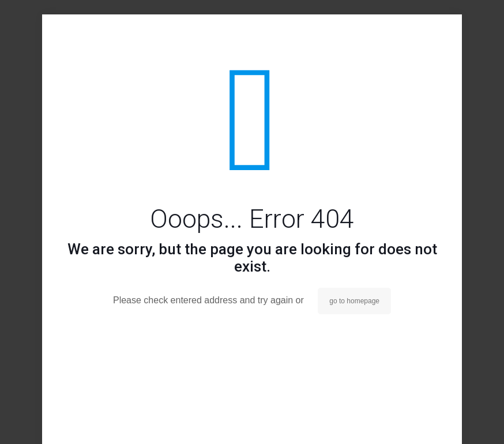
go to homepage (354, 301)
